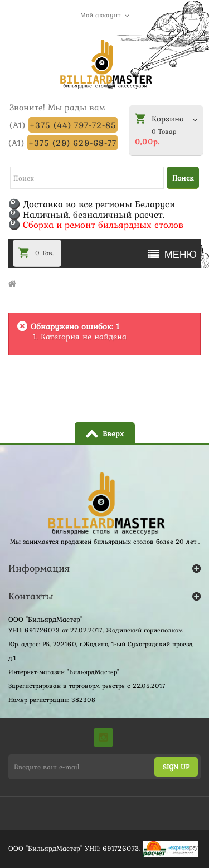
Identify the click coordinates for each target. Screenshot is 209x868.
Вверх (113, 433)
